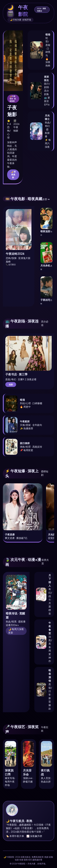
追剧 (11, 384)
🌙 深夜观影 (13, 174)
